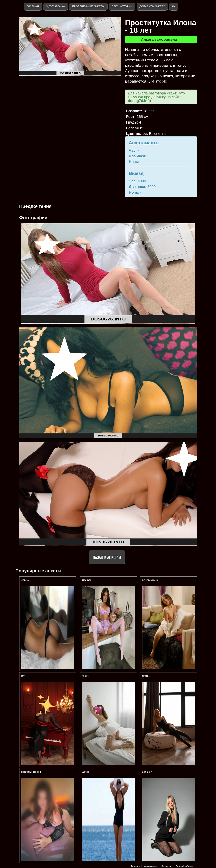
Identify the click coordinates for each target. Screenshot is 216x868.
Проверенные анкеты (88, 6)
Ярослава (87, 580)
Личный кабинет (184, 866)
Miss (23, 676)
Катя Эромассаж (150, 580)
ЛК (174, 6)
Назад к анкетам (107, 557)
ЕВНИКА (85, 676)
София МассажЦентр (31, 772)
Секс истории (122, 6)
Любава (25, 580)
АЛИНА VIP (147, 772)
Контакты (166, 866)
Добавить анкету (152, 6)
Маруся (85, 772)
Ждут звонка (56, 6)
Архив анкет (151, 866)
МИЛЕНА (146, 676)
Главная (33, 6)
